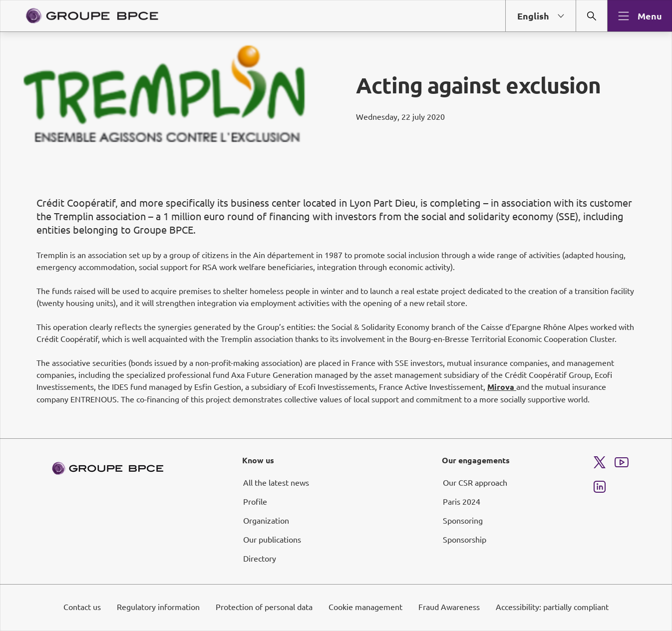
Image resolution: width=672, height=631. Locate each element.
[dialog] (336, 315)
